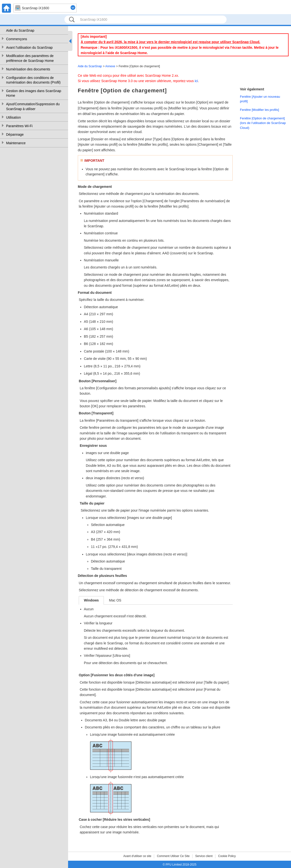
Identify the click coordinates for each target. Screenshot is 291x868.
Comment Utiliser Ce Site (173, 856)
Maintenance (16, 143)
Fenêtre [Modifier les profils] (260, 110)
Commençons (17, 39)
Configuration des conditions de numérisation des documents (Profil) (33, 80)
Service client (204, 856)
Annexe (110, 66)
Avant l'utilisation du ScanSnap (29, 48)
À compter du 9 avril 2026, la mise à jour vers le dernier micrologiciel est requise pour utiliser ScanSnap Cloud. (170, 42)
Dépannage (15, 134)
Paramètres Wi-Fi (19, 126)
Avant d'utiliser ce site (137, 856)
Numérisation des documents (28, 69)
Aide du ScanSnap (20, 30)
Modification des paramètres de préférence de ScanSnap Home (30, 58)
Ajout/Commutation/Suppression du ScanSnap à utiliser (33, 106)
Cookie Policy (227, 856)
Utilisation (13, 117)
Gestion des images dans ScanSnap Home (34, 93)
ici (196, 81)
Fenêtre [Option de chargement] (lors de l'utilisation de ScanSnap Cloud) (263, 123)
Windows (91, 600)
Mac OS (115, 600)
